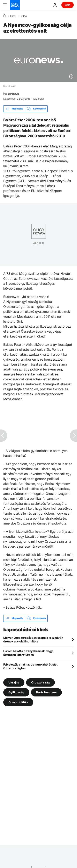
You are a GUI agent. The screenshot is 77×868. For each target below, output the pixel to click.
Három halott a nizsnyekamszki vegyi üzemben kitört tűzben (28, 653)
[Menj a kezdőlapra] (15, 5)
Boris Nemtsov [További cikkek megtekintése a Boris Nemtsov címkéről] (46, 692)
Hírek (13, 16)
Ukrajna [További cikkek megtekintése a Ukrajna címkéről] (14, 682)
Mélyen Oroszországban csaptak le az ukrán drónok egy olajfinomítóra (33, 639)
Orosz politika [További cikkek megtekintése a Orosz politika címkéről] (18, 702)
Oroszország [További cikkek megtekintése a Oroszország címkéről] (40, 682)
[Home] (5, 16)
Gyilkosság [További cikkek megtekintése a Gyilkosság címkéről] (16, 692)
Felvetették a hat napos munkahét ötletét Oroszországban (30, 666)
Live (68, 5)
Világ (24, 16)
